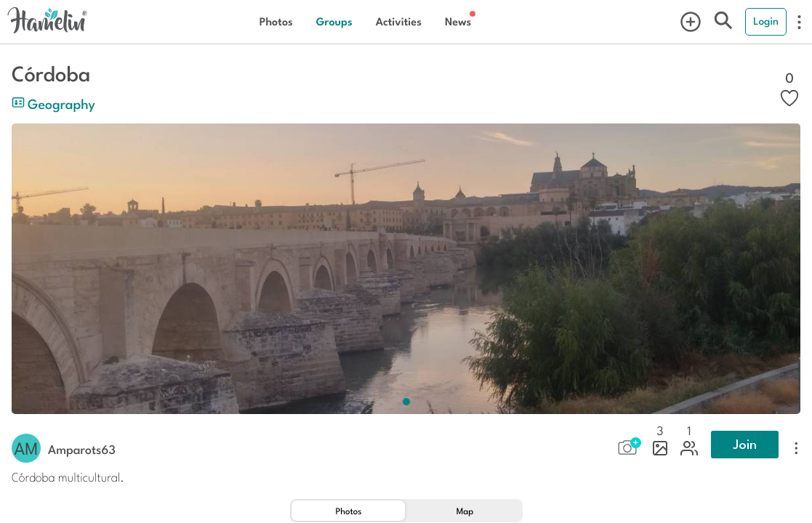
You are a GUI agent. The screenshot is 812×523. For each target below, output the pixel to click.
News (458, 21)
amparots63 (82, 449)
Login (766, 21)
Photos (276, 21)
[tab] (348, 511)
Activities (399, 21)
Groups (334, 21)
